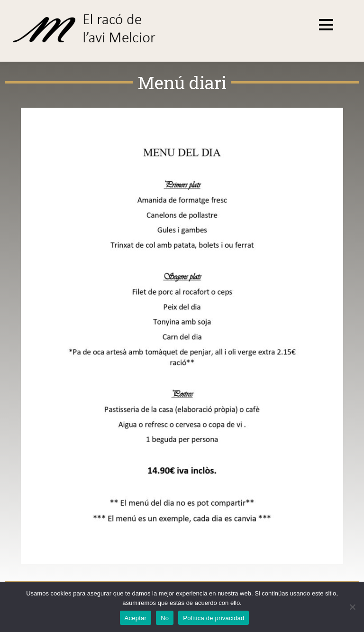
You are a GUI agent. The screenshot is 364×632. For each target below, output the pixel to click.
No (165, 618)
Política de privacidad (214, 618)
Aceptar (136, 618)
